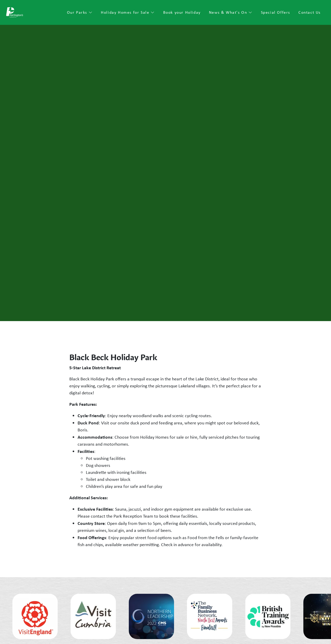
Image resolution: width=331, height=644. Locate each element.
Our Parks (80, 12)
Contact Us (310, 12)
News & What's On (231, 12)
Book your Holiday (182, 12)
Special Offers (276, 12)
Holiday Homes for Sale (128, 12)
